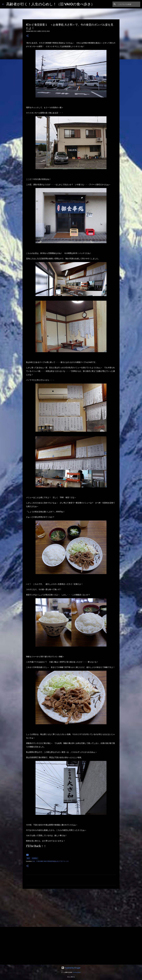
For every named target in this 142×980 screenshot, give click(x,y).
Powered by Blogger (71, 968)
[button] (27, 36)
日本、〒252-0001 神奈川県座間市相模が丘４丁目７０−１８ (50, 861)
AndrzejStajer (77, 972)
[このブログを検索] (129, 4)
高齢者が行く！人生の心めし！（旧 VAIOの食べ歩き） (50, 4)
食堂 (28, 858)
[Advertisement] (71, 908)
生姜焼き (35, 858)
